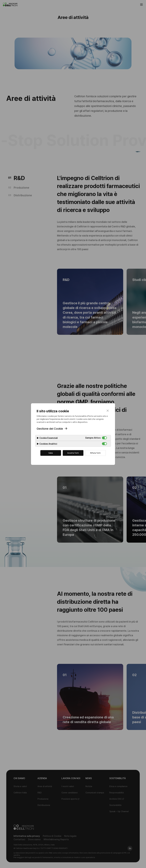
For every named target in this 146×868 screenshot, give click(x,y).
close (108, 411)
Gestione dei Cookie (50, 429)
